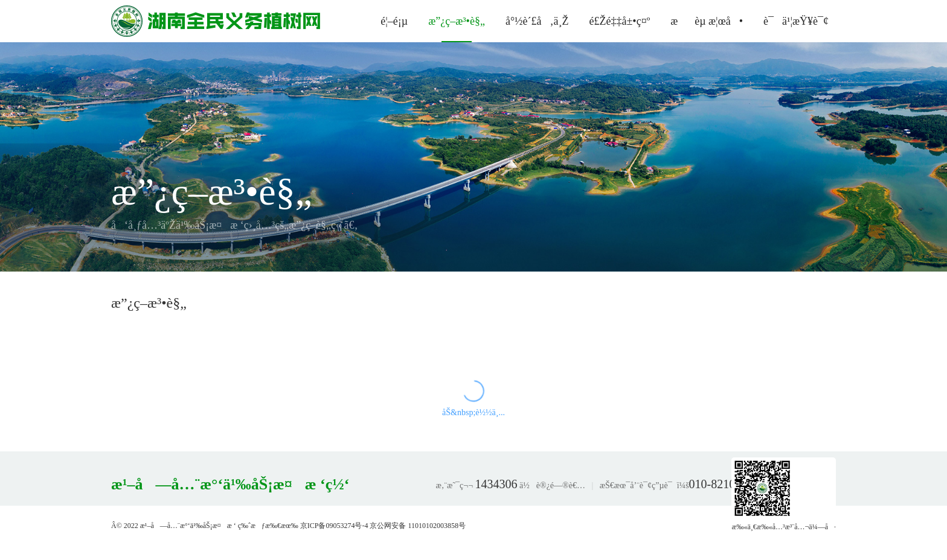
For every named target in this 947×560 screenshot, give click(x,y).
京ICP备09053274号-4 (334, 526)
